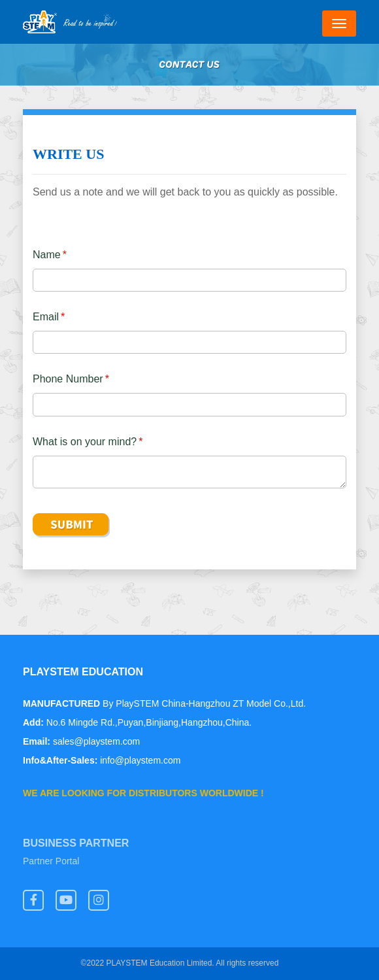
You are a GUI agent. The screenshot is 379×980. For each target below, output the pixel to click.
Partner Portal (51, 862)
